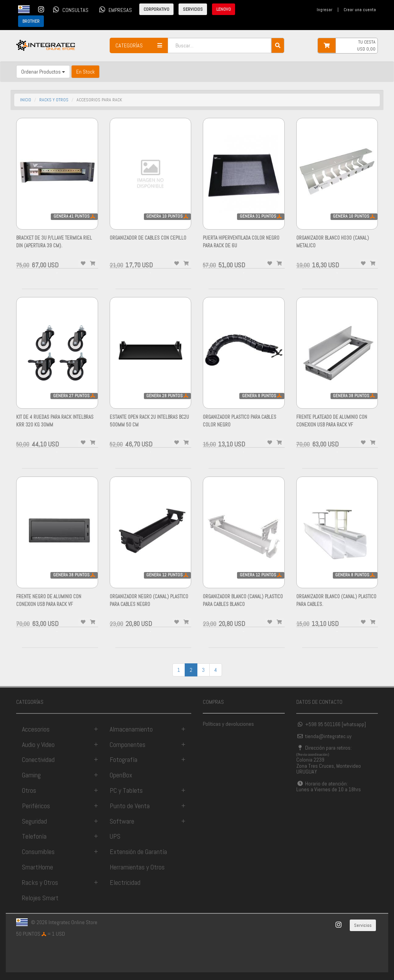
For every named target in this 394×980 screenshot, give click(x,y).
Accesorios (36, 729)
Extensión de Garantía (138, 852)
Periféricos (36, 806)
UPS (115, 836)
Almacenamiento (131, 729)
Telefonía (34, 836)
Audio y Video (38, 744)
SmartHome (38, 867)
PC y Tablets (126, 790)
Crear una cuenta (360, 10)
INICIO (26, 100)
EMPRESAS (114, 9)
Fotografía (124, 759)
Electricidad (125, 882)
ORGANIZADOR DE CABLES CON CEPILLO (148, 238)
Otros (29, 790)
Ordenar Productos (43, 72)
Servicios (363, 925)
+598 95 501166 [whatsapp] (331, 724)
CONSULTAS (69, 9)
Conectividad (38, 759)
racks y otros (54, 100)
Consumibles (38, 852)
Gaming (31, 775)
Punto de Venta (130, 806)
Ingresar (325, 10)
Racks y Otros (40, 882)
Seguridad (34, 821)
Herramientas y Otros (137, 867)
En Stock (85, 72)
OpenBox (121, 775)
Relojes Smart (40, 898)
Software (122, 821)
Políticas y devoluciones (228, 724)
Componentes (128, 744)
